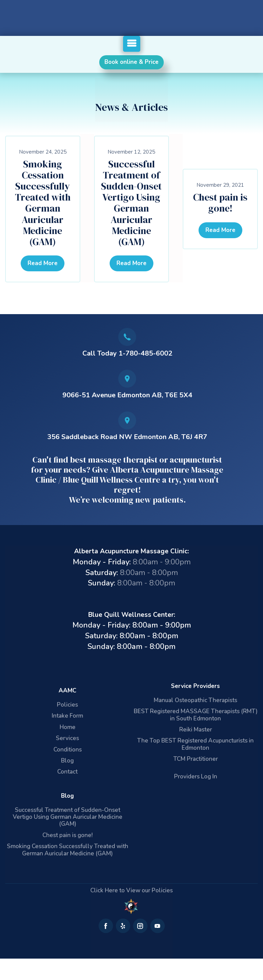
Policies (67, 705)
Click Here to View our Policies (131, 890)
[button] (132, 44)
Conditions (68, 750)
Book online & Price (131, 62)
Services (67, 738)
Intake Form (67, 716)
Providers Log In (196, 777)
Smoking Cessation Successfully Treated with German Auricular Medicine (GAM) (43, 203)
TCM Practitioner (196, 759)
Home (68, 727)
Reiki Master (196, 730)
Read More (43, 263)
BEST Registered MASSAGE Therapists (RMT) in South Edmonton (196, 715)
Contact (67, 772)
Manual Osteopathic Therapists (195, 700)
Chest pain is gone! (220, 203)
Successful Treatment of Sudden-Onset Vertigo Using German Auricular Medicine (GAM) (131, 203)
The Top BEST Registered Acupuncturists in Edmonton (195, 744)
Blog (67, 761)
